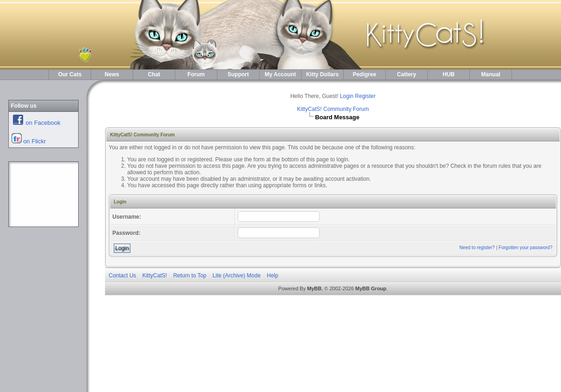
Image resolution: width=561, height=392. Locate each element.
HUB (449, 74)
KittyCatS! (155, 276)
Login (347, 96)
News (112, 74)
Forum (196, 74)
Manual (490, 74)
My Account (280, 74)
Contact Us (122, 276)
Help (273, 276)
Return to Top (190, 276)
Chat (154, 74)
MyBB (314, 288)
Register (366, 96)
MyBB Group (371, 288)
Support (238, 74)
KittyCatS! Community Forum (333, 109)
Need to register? (477, 248)
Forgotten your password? (525, 248)
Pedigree (365, 74)
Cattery (406, 74)
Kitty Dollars (323, 74)
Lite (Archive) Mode (237, 276)
